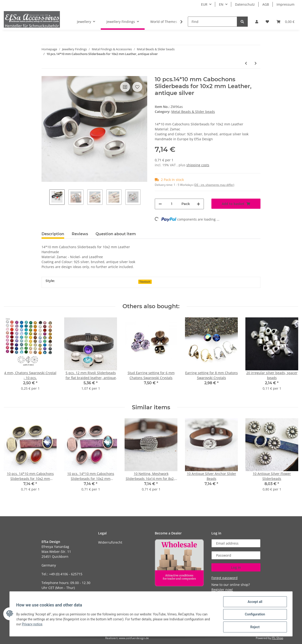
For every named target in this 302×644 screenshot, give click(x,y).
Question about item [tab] (116, 234)
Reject (254, 627)
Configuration (254, 615)
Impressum (285, 4)
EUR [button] (204, 4)
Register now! (222, 590)
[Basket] (285, 22)
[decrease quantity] (160, 204)
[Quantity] (172, 204)
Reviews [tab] (80, 234)
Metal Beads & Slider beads (193, 112)
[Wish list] (267, 22)
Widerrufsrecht (110, 542)
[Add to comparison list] (125, 87)
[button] (257, 22)
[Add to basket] (236, 204)
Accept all (254, 603)
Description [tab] (53, 234)
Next (145, 198)
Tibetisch (145, 282)
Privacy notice (33, 625)
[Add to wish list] (137, 87)
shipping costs (198, 165)
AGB (266, 4)
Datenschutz (245, 4)
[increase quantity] (198, 204)
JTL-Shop (277, 638)
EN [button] (221, 4)
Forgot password (224, 578)
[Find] (212, 22)
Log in (236, 567)
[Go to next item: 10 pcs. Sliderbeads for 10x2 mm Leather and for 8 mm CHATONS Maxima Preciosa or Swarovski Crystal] (256, 63)
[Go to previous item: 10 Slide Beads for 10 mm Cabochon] (246, 63)
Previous (45, 198)
